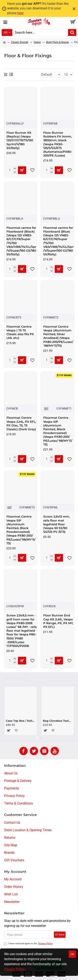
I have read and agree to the (29, 944)
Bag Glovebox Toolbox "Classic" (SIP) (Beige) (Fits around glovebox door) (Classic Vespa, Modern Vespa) (58, 721)
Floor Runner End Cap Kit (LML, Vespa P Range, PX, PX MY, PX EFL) (58, 621)
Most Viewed (15, 678)
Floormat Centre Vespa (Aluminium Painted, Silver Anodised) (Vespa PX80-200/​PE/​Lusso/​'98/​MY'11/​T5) (58, 336)
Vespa (37, 42)
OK (72, 954)
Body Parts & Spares (58, 42)
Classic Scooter (20, 42)
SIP (46, 409)
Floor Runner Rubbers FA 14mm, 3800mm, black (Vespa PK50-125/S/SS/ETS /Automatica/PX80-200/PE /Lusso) (58, 144)
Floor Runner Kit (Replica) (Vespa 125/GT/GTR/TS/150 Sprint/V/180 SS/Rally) (20, 140)
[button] (37, 738)
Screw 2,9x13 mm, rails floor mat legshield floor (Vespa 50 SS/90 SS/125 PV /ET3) (56, 524)
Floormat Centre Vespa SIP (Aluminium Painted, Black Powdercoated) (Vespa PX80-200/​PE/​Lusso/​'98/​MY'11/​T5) (58, 431)
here (20, 13)
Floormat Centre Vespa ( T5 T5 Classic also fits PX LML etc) (20, 332)
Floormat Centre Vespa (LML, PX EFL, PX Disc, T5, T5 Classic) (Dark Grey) (21, 423)
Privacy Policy (14, 969)
